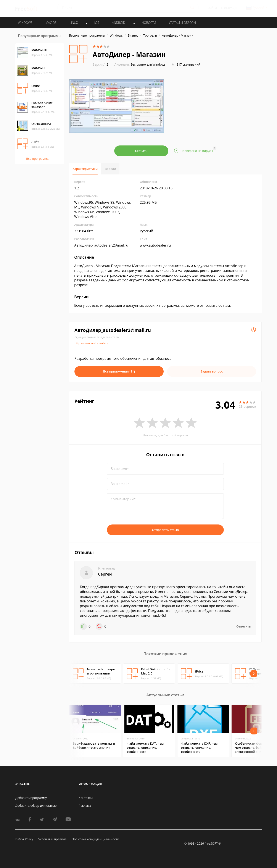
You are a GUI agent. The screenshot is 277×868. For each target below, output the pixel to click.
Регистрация (229, 8)
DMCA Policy (24, 839)
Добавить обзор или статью (36, 806)
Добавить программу (31, 798)
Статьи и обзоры (183, 23)
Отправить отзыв (165, 530)
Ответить (244, 626)
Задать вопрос (212, 371)
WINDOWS (25, 23)
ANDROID (119, 23)
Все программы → (40, 159)
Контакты (86, 798)
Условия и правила (52, 839)
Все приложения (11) (119, 371)
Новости (149, 23)
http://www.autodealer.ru (92, 343)
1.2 (100, 64)
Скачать (141, 151)
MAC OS (51, 23)
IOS (97, 23)
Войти (212, 8)
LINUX (74, 23)
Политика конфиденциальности (95, 839)
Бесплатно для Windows (148, 64)
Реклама (85, 806)
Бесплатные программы (87, 35)
